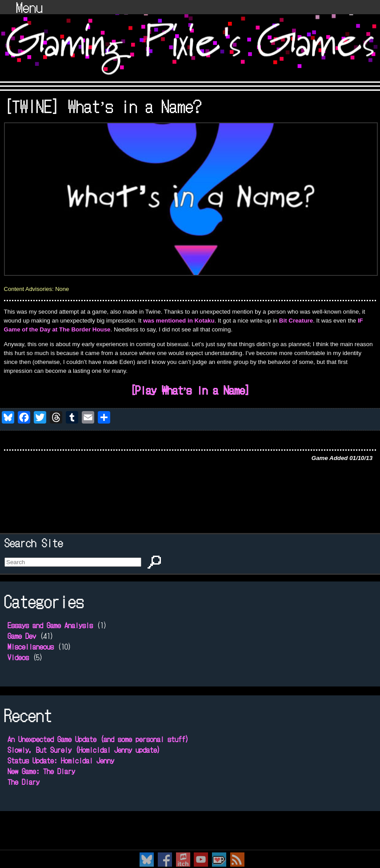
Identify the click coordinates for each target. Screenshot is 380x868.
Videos (18, 657)
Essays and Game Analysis (50, 625)
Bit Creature (296, 321)
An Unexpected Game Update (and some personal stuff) (98, 739)
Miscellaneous (31, 646)
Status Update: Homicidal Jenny (61, 760)
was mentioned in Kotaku (179, 321)
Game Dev (22, 636)
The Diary (24, 782)
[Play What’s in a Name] (190, 390)
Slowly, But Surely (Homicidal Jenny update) (84, 750)
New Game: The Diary (41, 771)
